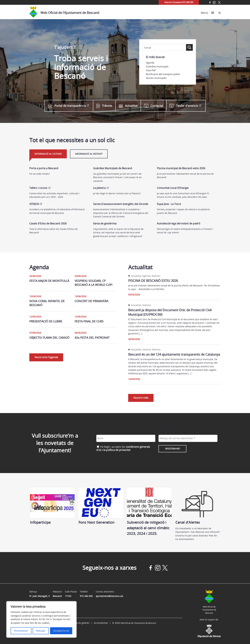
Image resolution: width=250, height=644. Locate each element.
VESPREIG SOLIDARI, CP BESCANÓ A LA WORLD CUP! (94, 283)
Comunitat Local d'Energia (173, 188)
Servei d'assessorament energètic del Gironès (121, 204)
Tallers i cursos (38, 188)
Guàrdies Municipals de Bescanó (113, 168)
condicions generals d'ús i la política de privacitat (123, 448)
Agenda (150, 63)
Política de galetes (80, 623)
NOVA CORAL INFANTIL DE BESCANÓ (47, 303)
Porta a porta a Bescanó (44, 168)
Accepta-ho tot (61, 631)
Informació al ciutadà (48, 154)
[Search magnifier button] (189, 47)
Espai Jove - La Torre (169, 204)
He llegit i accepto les (123, 448)
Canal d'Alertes (198, 506)
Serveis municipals (156, 78)
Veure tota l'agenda (46, 357)
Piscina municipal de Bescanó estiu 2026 (181, 168)
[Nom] (126, 438)
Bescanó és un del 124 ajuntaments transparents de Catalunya (174, 354)
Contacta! (154, 106)
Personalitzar (21, 631)
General (147, 349)
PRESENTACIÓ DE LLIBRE (46, 321)
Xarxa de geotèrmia (105, 223)
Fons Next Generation (101, 506)
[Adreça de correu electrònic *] (188, 438)
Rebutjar (41, 631)
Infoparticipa (52, 506)
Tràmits (104, 106)
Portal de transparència (67, 106)
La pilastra (99, 188)
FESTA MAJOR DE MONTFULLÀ (49, 281)
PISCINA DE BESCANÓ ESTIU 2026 (153, 281)
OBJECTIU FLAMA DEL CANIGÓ (49, 338)
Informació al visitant (89, 154)
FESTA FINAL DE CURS (89, 321)
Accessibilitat (101, 623)
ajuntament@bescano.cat (109, 596)
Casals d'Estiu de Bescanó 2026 (48, 223)
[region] (41, 619)
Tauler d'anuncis (184, 106)
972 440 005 (86, 596)
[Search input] (164, 48)
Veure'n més (141, 398)
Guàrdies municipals (157, 66)
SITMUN (34, 204)
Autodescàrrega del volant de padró (179, 223)
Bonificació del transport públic (163, 74)
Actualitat (128, 106)
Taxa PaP (151, 70)
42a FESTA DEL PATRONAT (92, 338)
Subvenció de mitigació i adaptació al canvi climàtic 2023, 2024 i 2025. (149, 512)
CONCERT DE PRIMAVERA (91, 301)
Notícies (156, 276)
